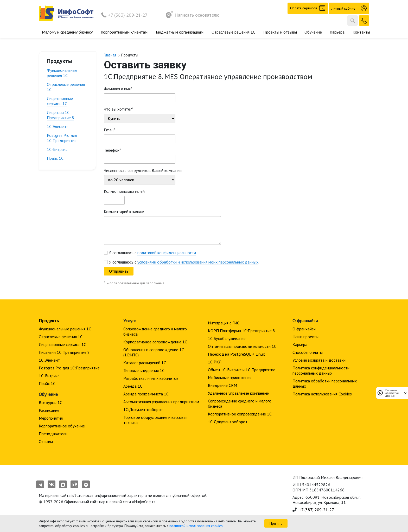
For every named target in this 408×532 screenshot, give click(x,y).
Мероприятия (51, 418)
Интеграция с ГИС (224, 323)
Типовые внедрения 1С (144, 370)
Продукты (49, 321)
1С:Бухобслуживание (227, 338)
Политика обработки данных (392, 393)
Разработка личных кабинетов (151, 378)
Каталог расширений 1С (145, 363)
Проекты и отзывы (280, 32)
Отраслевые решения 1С (233, 32)
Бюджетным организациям (180, 32)
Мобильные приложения (230, 377)
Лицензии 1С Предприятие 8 (60, 115)
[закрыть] (405, 393)
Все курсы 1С (50, 402)
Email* (110, 130)
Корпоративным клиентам (124, 32)
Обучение (313, 32)
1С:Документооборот (143, 409)
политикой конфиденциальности (167, 253)
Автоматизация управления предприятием (161, 402)
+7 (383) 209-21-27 (128, 15)
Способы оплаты (308, 352)
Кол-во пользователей (124, 191)
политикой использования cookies (196, 526)
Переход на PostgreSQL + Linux (236, 354)
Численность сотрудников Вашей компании (143, 170)
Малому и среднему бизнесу (67, 32)
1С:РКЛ (215, 362)
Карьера (337, 32)
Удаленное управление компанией (239, 393)
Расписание (49, 410)
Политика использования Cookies (322, 394)
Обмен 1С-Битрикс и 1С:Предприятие (242, 370)
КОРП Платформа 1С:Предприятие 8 (241, 331)
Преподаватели (53, 434)
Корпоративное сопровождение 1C (155, 342)
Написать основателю (193, 15)
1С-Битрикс (57, 149)
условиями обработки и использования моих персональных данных (198, 262)
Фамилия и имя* (118, 89)
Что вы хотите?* (119, 109)
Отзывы (46, 441)
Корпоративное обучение (62, 426)
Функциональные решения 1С (62, 73)
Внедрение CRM (222, 385)
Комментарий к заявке (124, 211)
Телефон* (112, 150)
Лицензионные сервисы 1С (60, 101)
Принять (276, 523)
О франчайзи (304, 329)
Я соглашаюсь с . (153, 253)
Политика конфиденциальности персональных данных (321, 370)
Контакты (361, 32)
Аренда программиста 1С (146, 394)
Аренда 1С (133, 386)
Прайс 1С (55, 158)
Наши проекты (305, 337)
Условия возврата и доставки (319, 360)
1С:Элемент (57, 126)
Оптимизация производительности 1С (242, 346)
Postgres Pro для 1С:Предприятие (62, 138)
